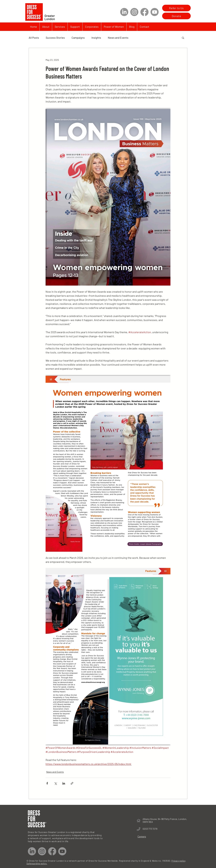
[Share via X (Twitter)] (55, 783)
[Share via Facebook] (47, 783)
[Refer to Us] (176, 8)
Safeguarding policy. (37, 863)
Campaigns (78, 38)
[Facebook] (144, 12)
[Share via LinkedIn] (64, 783)
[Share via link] (72, 783)
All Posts (34, 38)
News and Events (118, 38)
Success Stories (55, 38)
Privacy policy (178, 861)
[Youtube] (155, 12)
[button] (183, 38)
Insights (96, 38)
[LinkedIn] (124, 12)
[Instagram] (134, 12)
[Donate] (176, 16)
